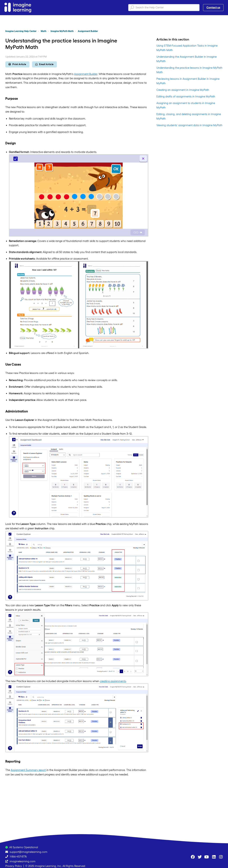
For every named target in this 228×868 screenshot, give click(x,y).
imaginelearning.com (23, 861)
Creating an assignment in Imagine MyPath (183, 90)
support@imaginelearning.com (28, 852)
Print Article (17, 64)
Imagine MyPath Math (62, 31)
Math (44, 31)
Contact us (213, 7)
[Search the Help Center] (164, 8)
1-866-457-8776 (18, 856)
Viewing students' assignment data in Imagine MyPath (189, 125)
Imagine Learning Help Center (21, 31)
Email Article (44, 64)
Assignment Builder (88, 31)
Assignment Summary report (28, 770)
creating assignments (113, 681)
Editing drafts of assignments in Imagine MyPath (186, 96)
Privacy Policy (14, 866)
